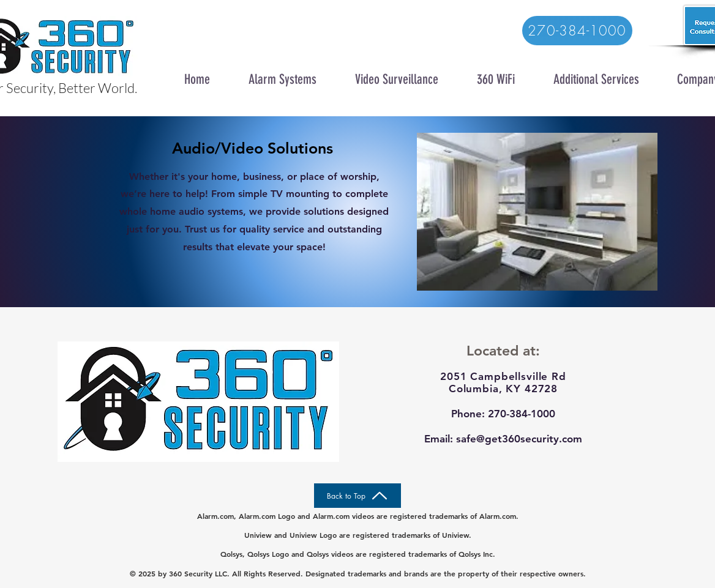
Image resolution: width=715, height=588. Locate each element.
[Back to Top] (357, 496)
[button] (282, 77)
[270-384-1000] (577, 31)
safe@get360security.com (519, 439)
